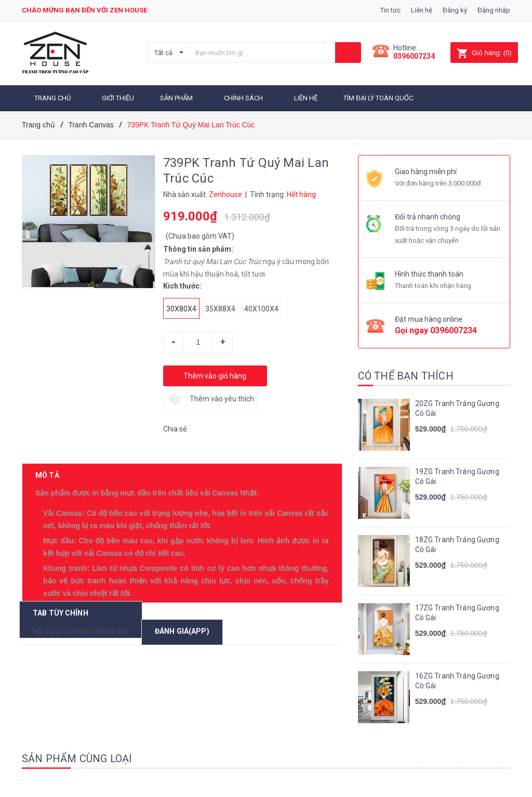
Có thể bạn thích (406, 376)
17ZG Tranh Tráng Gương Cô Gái (457, 613)
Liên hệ (422, 10)
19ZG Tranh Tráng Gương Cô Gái (457, 477)
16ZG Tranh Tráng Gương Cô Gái (457, 681)
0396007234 (414, 56)
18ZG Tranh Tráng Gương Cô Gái (457, 545)
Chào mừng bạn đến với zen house (84, 10)
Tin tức (390, 10)
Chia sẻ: (176, 429)
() (484, 53)
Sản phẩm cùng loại (77, 759)
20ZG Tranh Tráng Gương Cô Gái (457, 409)
